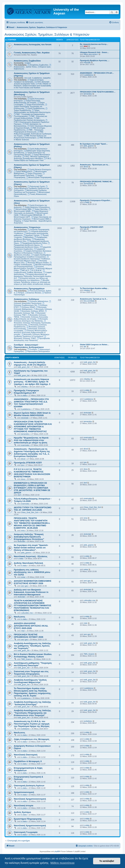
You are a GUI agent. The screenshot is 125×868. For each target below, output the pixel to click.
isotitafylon (25, 729)
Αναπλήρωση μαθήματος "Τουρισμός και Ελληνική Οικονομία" (33, 664)
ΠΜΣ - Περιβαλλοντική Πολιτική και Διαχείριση (29, 119)
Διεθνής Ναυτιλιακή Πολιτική (28, 563)
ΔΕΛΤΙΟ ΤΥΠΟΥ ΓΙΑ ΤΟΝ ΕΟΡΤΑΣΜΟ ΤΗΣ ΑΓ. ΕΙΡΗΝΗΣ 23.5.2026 (33, 509)
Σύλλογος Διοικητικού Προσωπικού (32, 302)
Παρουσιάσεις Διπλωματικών (37, 351)
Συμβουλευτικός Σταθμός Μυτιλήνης (29, 271)
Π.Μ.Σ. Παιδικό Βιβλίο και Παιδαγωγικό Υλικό (33, 159)
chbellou (24, 387)
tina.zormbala (89, 301)
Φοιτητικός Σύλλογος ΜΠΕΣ (32, 311)
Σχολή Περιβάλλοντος (35, 108)
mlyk (23, 631)
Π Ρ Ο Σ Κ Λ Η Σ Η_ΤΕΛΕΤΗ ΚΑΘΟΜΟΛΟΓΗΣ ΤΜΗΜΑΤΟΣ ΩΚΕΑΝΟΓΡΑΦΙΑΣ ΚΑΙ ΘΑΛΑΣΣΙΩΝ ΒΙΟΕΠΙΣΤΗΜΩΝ (32, 473)
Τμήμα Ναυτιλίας (40, 209)
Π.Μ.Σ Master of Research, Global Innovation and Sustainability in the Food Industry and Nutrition (32, 86)
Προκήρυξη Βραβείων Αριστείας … (95, 60)
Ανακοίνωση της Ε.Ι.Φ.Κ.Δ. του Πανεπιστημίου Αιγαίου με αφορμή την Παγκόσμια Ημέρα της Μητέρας (32, 724)
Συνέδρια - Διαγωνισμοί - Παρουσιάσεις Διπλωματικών (29, 346)
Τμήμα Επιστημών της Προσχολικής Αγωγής (29, 154)
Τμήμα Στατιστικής (34, 173)
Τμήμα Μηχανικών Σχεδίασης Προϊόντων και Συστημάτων (31, 188)
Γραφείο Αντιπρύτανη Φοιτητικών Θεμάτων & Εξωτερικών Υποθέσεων (33, 252)
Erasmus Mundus (33, 293)
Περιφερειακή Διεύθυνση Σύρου (28, 246)
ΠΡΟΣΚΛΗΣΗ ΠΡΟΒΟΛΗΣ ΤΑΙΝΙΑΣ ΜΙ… (97, 182)
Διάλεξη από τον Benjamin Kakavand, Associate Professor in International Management (31, 592)
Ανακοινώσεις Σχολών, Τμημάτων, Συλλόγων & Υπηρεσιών (47, 34)
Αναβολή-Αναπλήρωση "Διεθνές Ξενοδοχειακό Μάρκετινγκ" (30, 681)
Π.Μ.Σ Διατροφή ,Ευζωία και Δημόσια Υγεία (32, 83)
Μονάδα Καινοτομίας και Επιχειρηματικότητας (33, 266)
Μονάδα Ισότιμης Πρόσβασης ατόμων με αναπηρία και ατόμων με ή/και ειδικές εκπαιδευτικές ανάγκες (32, 282)
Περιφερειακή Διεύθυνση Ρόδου (34, 243)
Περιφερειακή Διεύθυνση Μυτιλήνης (31, 238)
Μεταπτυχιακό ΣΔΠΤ (30, 216)
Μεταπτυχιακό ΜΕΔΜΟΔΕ (31, 215)
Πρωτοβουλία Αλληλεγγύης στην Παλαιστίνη (32, 339)
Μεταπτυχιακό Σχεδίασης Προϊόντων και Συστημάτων (30, 191)
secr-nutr (28, 78)
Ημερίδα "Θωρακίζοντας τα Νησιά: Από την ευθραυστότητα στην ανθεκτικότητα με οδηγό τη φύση (31, 440)
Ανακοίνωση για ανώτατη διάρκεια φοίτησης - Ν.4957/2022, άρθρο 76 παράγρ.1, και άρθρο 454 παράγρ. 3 (32, 382)
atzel (86, 46)
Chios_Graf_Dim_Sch (30, 512)
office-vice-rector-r (91, 54)
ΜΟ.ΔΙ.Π (24, 270)
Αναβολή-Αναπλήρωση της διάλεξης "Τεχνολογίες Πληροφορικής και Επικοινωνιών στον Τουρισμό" (32, 713)
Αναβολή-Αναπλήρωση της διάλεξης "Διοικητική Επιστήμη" (32, 703)
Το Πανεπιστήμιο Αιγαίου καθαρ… (94, 288)
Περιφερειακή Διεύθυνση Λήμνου (32, 244)
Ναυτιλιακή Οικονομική (26, 755)
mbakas (87, 290)
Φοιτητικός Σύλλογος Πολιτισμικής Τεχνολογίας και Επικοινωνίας (32, 323)
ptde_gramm (89, 146)
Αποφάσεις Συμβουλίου (38, 65)
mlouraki (87, 62)
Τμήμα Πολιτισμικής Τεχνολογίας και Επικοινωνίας (31, 107)
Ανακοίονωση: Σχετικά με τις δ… (94, 299)
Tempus (20, 293)
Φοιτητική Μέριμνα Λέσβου (37, 263)
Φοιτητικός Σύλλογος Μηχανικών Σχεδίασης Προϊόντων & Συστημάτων (32, 335)
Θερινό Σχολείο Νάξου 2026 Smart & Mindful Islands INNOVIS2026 (32, 414)
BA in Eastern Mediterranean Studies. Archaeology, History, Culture (33, 655)
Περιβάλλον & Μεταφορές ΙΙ (28, 761)
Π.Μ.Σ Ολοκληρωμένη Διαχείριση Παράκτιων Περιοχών (32, 122)
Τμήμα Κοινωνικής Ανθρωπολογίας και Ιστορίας (27, 102)
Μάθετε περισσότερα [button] (62, 863)
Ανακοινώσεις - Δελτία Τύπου (33, 66)
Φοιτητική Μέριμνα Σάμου (25, 261)
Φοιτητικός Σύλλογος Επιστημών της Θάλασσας (31, 320)
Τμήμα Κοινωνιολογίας (34, 104)
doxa (23, 479)
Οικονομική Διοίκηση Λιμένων (29, 786)
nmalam (28, 63)
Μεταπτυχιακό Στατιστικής (29, 174)
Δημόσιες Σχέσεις (32, 235)
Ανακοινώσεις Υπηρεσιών (27, 227)
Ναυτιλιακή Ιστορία (24, 806)
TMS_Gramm (26, 659)
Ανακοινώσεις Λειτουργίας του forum (33, 44)
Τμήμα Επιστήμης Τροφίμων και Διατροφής (29, 81)
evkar (23, 577)
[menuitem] (34, 22)
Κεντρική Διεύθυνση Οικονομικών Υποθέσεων (32, 258)
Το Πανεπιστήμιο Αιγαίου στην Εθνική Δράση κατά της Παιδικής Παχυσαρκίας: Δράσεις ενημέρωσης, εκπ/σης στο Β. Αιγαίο (33, 692)
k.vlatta (87, 202)
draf (19, 495)
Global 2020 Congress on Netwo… (94, 345)
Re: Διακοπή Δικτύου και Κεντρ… (94, 44)
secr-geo (24, 586)
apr (85, 346)
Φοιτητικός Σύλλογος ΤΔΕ (30, 312)
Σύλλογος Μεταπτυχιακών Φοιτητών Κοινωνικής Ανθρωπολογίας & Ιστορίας (30, 333)
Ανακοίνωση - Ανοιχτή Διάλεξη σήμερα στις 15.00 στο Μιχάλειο (30, 364)
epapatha (47, 78)
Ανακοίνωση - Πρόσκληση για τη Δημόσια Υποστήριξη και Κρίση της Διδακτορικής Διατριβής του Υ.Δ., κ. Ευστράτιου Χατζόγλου (32, 453)
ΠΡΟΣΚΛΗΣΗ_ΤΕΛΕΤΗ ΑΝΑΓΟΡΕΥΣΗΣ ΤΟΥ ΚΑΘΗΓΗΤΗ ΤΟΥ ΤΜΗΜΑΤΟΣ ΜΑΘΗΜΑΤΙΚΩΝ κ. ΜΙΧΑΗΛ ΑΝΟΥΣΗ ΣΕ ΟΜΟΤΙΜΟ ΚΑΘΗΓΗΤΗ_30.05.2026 (32, 523)
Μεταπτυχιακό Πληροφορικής (39, 177)
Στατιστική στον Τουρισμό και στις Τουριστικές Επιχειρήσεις (31, 673)
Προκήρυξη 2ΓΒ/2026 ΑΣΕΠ (92, 227)
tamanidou (88, 94)
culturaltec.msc (27, 613)
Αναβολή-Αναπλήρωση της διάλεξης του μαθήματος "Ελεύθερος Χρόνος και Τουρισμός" (32, 646)
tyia (85, 229)
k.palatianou (37, 78)
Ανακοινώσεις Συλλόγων (26, 299)
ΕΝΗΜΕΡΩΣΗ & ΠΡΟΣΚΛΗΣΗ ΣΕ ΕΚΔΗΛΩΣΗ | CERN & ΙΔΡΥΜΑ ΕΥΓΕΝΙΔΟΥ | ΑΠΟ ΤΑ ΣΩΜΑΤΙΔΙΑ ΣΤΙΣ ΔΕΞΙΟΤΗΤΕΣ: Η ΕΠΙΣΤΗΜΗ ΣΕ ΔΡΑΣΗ (32, 488)
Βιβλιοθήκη (28, 237)
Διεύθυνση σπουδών (30, 254)
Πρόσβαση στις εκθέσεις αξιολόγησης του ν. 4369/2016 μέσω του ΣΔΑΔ (32, 572)
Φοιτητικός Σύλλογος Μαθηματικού (30, 308)
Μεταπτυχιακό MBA (23, 209)
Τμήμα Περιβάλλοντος (31, 109)
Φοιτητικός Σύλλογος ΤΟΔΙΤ (30, 337)
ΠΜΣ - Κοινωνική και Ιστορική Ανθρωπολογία (30, 117)
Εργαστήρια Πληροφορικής (28, 819)
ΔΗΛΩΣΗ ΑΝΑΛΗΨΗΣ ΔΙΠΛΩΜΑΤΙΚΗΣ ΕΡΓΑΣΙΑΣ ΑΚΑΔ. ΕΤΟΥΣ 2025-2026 (31, 626)
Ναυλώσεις (19, 617)
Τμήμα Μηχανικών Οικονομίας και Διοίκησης (31, 212)
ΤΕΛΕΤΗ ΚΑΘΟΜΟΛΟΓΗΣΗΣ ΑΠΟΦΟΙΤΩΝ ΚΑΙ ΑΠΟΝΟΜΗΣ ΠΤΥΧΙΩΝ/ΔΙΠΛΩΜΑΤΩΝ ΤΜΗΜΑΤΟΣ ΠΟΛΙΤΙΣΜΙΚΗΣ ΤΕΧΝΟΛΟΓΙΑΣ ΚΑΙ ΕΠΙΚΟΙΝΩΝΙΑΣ (33, 605)
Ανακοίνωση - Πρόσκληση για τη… (95, 165)
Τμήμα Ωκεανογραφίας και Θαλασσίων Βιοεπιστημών (32, 111)
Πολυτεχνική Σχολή (36, 186)
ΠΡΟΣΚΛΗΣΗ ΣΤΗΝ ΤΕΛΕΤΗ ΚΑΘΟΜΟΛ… (98, 92)
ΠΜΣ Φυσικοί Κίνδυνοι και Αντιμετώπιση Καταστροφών (30, 137)
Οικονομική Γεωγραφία (26, 832)
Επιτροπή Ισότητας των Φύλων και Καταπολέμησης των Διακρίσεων (31, 279)
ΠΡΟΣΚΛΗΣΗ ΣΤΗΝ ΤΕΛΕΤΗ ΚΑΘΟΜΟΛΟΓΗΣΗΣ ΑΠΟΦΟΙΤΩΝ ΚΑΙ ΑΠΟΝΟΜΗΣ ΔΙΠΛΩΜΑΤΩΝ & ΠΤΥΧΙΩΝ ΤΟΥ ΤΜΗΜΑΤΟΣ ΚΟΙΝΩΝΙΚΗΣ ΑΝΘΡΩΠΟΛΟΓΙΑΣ (33, 427)
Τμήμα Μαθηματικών (23, 171)
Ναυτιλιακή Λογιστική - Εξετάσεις (31, 556)
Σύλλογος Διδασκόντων (38, 301)
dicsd (86, 167)
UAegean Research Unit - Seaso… (94, 52)
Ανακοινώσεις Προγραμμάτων (29, 289)
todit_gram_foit (24, 367)
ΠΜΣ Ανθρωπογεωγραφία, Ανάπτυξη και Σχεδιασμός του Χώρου (33, 134)
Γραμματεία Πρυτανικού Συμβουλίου (32, 248)
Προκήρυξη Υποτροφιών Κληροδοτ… (96, 200)
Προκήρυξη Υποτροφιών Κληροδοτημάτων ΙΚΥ (26, 392)
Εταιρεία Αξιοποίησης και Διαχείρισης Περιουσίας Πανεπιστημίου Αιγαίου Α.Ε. (32, 276)
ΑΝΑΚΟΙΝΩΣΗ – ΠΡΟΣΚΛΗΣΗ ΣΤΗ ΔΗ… (97, 73)
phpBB (57, 852)
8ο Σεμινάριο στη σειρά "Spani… (94, 144)
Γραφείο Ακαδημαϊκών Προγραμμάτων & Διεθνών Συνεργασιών (32, 256)
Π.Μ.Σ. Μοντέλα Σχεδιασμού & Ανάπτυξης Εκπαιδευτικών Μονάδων (31, 157)
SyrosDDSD (88, 183)
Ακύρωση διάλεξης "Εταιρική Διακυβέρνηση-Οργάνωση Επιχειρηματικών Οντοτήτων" (29, 537)
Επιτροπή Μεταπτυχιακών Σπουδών (29, 268)
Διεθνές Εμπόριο (22, 812)
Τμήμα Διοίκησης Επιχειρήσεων (36, 207)
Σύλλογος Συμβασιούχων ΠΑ (29, 304)
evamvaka (25, 445)
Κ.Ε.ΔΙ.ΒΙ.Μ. (36, 270)
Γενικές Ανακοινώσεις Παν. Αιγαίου (32, 53)
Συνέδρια (32, 349)
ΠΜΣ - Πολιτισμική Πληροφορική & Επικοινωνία (29, 131)
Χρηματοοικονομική (24, 792)
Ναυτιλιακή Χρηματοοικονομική (30, 799)
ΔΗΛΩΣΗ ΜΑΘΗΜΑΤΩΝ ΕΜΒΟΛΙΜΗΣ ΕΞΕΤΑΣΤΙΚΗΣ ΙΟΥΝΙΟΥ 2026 (33, 582)
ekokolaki (25, 418)
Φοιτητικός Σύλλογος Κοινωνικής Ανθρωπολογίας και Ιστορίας (31, 318)
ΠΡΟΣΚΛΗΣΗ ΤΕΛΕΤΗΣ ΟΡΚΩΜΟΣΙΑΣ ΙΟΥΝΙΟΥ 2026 (28, 636)
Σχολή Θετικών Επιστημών (39, 170)
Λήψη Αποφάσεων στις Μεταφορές (32, 739)
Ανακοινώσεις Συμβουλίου (27, 61)
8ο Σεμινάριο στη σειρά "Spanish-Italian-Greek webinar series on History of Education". (31, 548)
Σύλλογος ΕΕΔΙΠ (27, 307)
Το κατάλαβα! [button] (107, 861)
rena (23, 530)
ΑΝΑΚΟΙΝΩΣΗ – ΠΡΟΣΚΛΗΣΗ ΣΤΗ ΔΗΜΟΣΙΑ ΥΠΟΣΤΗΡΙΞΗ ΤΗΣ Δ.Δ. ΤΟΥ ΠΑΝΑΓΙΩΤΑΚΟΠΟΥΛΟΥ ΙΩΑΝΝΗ (31, 403)
